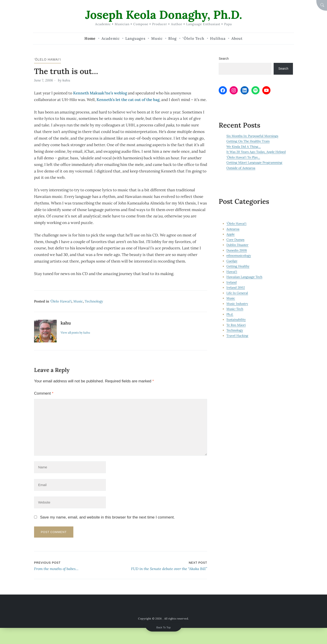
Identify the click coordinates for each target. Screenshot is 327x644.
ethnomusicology (239, 256)
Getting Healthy (238, 266)
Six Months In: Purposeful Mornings (252, 136)
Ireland (232, 282)
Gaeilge (232, 261)
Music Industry (237, 304)
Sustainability (236, 320)
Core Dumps (235, 240)
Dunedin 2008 (237, 250)
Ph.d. (230, 314)
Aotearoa (233, 229)
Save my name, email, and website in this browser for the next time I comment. (107, 517)
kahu (66, 80)
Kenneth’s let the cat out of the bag (128, 100)
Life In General (237, 293)
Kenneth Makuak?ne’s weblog (100, 93)
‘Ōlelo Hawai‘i (47, 59)
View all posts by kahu (75, 332)
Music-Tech (235, 309)
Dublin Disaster (237, 245)
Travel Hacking (237, 336)
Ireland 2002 (236, 288)
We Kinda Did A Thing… (244, 147)
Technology (94, 301)
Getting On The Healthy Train (248, 141)
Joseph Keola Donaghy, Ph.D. (164, 15)
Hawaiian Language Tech (244, 277)
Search (224, 59)
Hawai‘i (232, 272)
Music (78, 301)
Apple (230, 234)
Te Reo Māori (236, 325)
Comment (44, 393)
